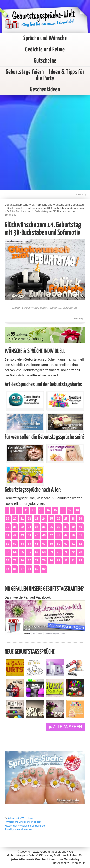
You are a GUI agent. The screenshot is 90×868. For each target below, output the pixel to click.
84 (80, 561)
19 (8, 519)
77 (29, 561)
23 (37, 519)
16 (63, 510)
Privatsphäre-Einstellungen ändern (23, 822)
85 (8, 569)
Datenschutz (61, 863)
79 (44, 561)
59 (58, 544)
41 (8, 535)
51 (80, 535)
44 (29, 535)
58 (51, 544)
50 (73, 535)
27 (66, 519)
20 (15, 519)
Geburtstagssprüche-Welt (57, 852)
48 (58, 535)
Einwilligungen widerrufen (18, 830)
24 (44, 519)
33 (29, 527)
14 (48, 510)
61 (73, 544)
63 (8, 552)
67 (37, 552)
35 (44, 527)
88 (29, 569)
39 (73, 527)
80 (51, 561)
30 (8, 527)
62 (80, 544)
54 (22, 544)
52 (8, 544)
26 (58, 519)
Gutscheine (45, 61)
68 (44, 552)
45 (37, 535)
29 (80, 519)
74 (8, 561)
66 (29, 552)
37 (58, 527)
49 (66, 535)
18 (77, 510)
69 (51, 552)
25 (51, 519)
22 (29, 519)
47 (51, 535)
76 (22, 561)
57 (44, 544)
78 (37, 561)
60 (66, 544)
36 (51, 527)
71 (66, 552)
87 (22, 569)
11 (26, 510)
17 (70, 510)
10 (19, 510)
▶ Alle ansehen (66, 727)
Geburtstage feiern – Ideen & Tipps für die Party (45, 75)
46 (44, 535)
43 (22, 535)
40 (80, 527)
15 (55, 510)
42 (15, 535)
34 (37, 527)
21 (22, 519)
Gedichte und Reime (45, 50)
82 (66, 561)
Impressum (78, 863)
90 (44, 569)
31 (15, 527)
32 (22, 527)
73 (80, 552)
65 (22, 552)
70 (58, 552)
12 (33, 510)
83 (73, 561)
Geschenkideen (45, 90)
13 (41, 510)
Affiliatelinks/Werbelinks (21, 818)
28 (73, 519)
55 (29, 544)
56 (37, 544)
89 (37, 569)
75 (15, 561)
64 (15, 552)
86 (15, 569)
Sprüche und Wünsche (45, 38)
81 (58, 561)
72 (73, 552)
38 (66, 527)
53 (15, 544)
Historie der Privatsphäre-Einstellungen (25, 826)
